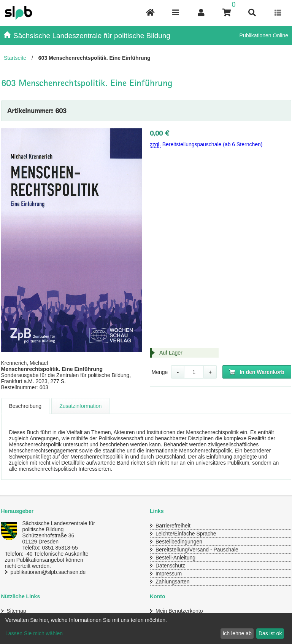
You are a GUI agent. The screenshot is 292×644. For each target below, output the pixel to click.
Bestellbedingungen (179, 542)
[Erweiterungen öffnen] (278, 13)
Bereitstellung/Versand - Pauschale (197, 550)
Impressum (169, 574)
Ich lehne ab (237, 633)
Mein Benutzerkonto (179, 611)
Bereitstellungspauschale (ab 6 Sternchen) (206, 145)
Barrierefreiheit (173, 526)
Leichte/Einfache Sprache (186, 534)
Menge (159, 372)
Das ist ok (270, 633)
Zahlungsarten (173, 582)
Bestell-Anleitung (175, 558)
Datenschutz (170, 566)
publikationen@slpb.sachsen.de (48, 572)
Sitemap (17, 611)
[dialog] (146, 629)
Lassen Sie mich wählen (34, 633)
